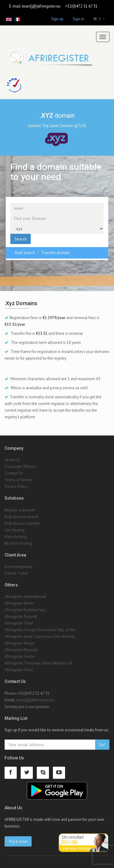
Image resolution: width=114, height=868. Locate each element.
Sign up (57, 19)
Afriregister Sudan (20, 656)
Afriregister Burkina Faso (25, 610)
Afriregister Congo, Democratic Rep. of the (40, 630)
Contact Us (14, 473)
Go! (102, 745)
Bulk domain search (21, 517)
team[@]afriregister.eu (41, 6)
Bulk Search (25, 253)
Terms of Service (19, 480)
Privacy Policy (16, 486)
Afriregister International (25, 597)
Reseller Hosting (18, 543)
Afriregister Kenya (19, 643)
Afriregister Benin (19, 603)
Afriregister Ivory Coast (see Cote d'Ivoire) (40, 636)
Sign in (78, 19)
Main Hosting (16, 537)
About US (12, 460)
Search (21, 239)
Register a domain (20, 510)
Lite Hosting (15, 530)
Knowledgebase (19, 567)
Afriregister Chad (19, 623)
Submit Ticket (16, 573)
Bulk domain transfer (22, 523)
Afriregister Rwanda (21, 650)
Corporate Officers (20, 467)
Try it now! (18, 841)
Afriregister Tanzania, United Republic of (38, 663)
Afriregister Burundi (21, 617)
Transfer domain (55, 253)
